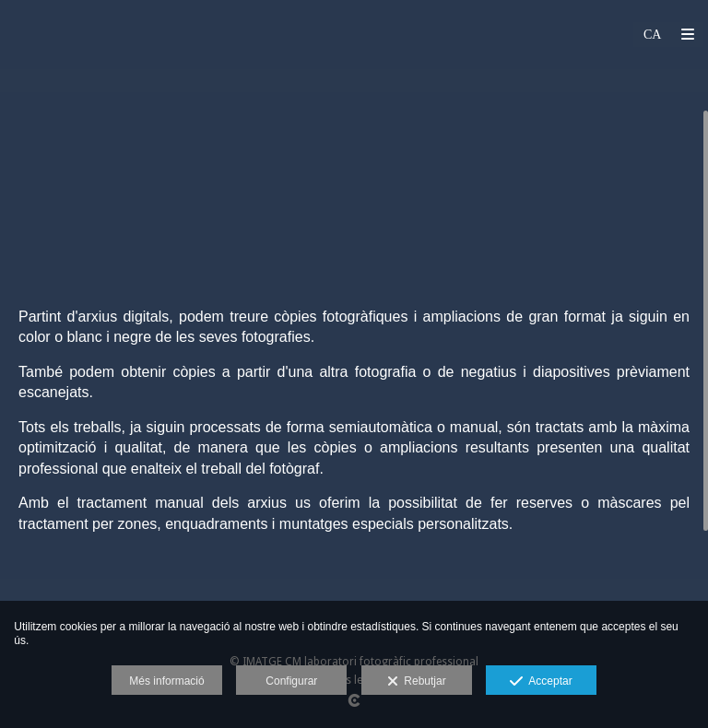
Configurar (291, 681)
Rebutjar (417, 682)
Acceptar (541, 682)
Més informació (166, 681)
